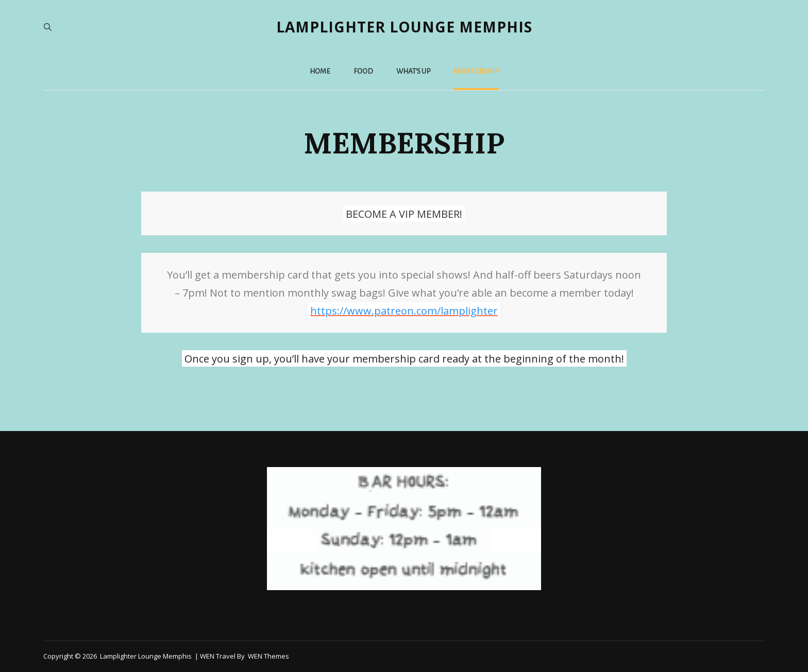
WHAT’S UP (413, 71)
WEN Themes (268, 656)
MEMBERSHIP (476, 71)
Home (320, 71)
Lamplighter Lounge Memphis (404, 27)
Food (363, 71)
